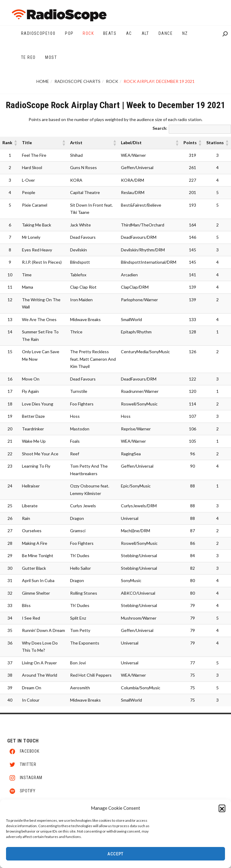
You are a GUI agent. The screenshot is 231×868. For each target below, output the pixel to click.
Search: (160, 128)
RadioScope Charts (77, 81)
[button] (222, 809)
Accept (115, 855)
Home (43, 81)
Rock (112, 81)
